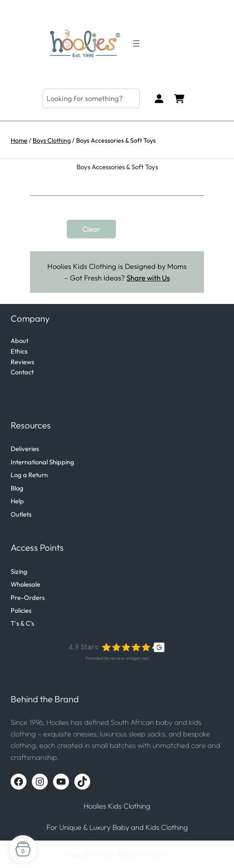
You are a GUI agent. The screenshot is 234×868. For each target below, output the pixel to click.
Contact (22, 372)
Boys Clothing (52, 140)
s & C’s (25, 623)
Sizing (19, 571)
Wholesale (25, 584)
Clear (91, 229)
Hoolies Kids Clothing (117, 806)
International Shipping (42, 462)
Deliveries (25, 449)
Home (19, 140)
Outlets (21, 514)
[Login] (159, 99)
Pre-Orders (28, 597)
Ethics (19, 351)
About (19, 341)
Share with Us (148, 278)
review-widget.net (130, 658)
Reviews (22, 362)
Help (17, 501)
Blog (17, 488)
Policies (21, 610)
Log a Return (29, 475)
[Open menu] (136, 43)
